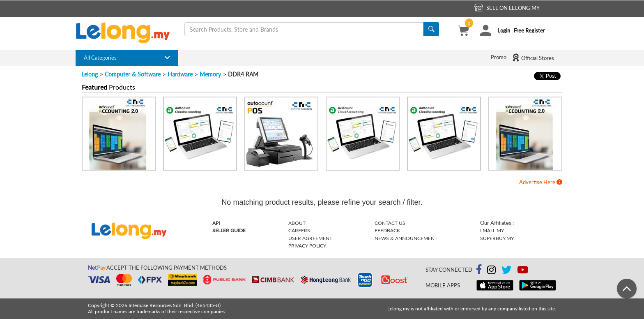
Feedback (387, 230)
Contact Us (390, 223)
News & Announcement (406, 238)
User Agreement (310, 238)
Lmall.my (492, 230)
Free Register (529, 30)
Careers (299, 230)
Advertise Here (541, 182)
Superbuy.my (497, 238)
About (297, 223)
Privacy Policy (307, 246)
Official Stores (533, 58)
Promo (499, 57)
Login (504, 30)
